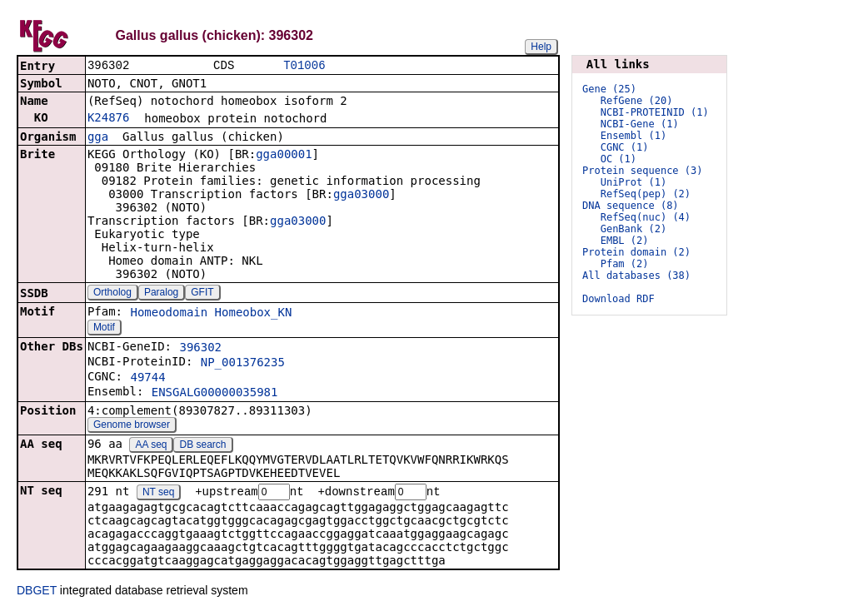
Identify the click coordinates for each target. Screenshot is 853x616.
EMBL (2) (625, 241)
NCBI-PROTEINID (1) (655, 112)
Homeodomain (169, 314)
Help (541, 47)
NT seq (158, 494)
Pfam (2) (625, 264)
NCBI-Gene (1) (640, 124)
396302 (200, 349)
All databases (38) (636, 276)
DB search (203, 446)
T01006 (304, 66)
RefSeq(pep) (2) (646, 194)
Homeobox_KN (254, 314)
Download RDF (619, 299)
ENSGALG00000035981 (215, 394)
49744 (147, 379)
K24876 (109, 119)
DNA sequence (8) (631, 206)
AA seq (151, 446)
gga (98, 138)
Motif (104, 329)
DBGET (37, 593)
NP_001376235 (243, 364)
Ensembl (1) (634, 136)
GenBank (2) (634, 229)
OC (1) (619, 159)
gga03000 (361, 196)
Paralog (161, 294)
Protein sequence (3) (643, 171)
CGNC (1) (625, 147)
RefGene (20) (637, 101)
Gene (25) (609, 89)
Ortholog (112, 294)
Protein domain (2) (636, 252)
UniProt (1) (634, 182)
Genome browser (132, 426)
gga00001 (284, 156)
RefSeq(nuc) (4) (646, 217)
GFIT (202, 294)
